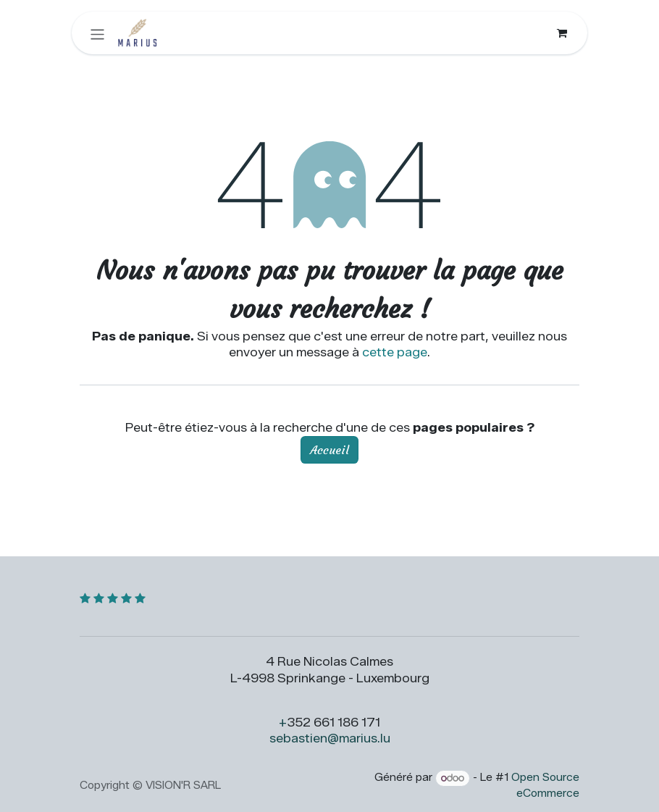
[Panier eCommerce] (562, 33)
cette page (395, 352)
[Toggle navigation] (97, 33)
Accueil (329, 450)
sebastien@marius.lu (330, 738)
